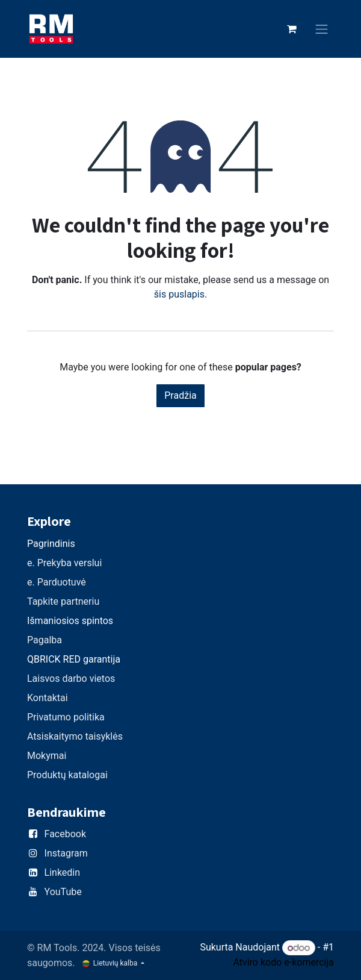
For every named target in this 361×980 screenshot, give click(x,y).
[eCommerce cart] (292, 29)
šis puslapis (179, 294)
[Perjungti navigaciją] (322, 29)
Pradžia (180, 395)
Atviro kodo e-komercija (283, 962)
